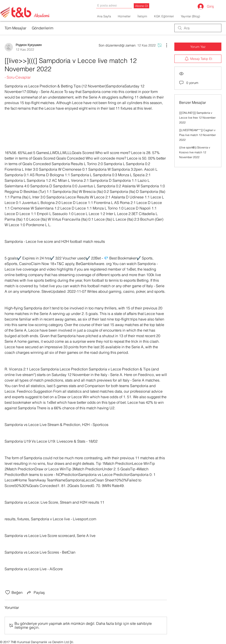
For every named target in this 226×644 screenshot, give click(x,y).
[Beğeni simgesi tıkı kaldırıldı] (8, 592)
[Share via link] (36, 592)
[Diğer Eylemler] (164, 45)
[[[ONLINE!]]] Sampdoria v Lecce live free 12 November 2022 (197, 118)
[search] (198, 28)
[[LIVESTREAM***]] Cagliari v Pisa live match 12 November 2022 (198, 135)
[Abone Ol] (141, 6)
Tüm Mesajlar (15, 28)
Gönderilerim (43, 28)
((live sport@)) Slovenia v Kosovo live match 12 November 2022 (195, 152)
